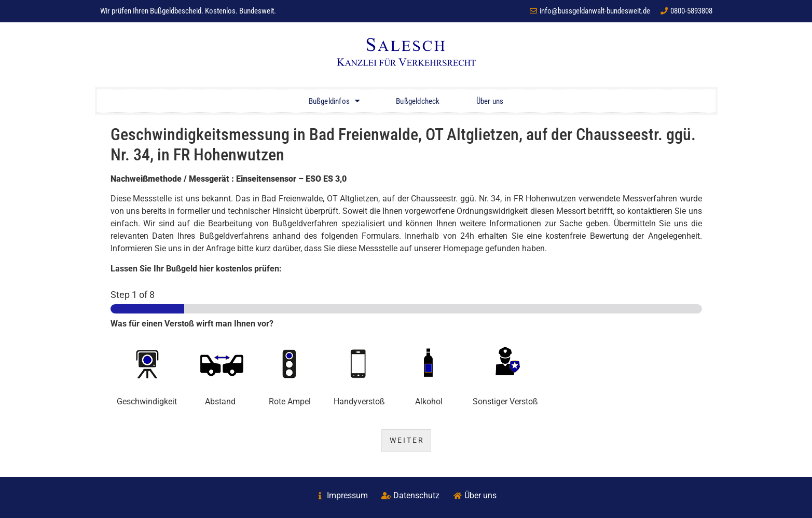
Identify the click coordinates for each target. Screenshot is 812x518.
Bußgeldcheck (418, 101)
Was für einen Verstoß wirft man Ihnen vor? (192, 324)
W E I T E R (406, 440)
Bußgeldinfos (334, 101)
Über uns (490, 101)
